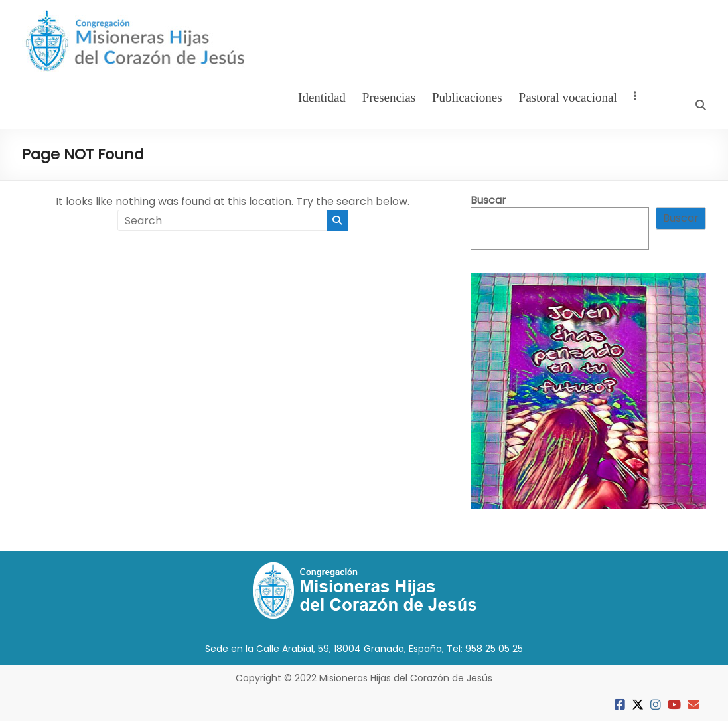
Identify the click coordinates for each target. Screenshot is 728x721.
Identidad (322, 97)
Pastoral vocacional (568, 97)
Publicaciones (467, 97)
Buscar (488, 200)
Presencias (389, 97)
